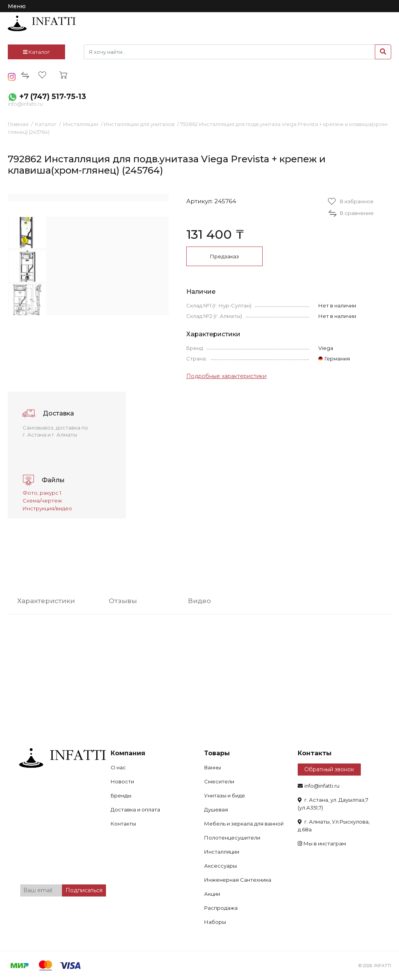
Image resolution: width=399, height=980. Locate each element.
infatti (42, 23)
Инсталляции (81, 124)
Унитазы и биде (225, 795)
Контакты (123, 824)
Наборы (215, 922)
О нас (118, 767)
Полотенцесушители (232, 838)
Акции (212, 894)
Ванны (213, 767)
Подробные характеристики (226, 376)
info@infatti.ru (25, 104)
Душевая (216, 810)
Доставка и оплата (135, 810)
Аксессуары (221, 866)
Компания (128, 753)
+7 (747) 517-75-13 (53, 97)
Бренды (121, 795)
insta (12, 77)
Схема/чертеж (42, 501)
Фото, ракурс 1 (42, 493)
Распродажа (221, 908)
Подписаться (84, 890)
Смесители (219, 781)
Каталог (36, 52)
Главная (18, 124)
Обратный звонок (329, 769)
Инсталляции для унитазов (139, 124)
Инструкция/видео (47, 508)
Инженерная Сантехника (238, 880)
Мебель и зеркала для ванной (244, 824)
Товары (217, 753)
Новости (122, 781)
